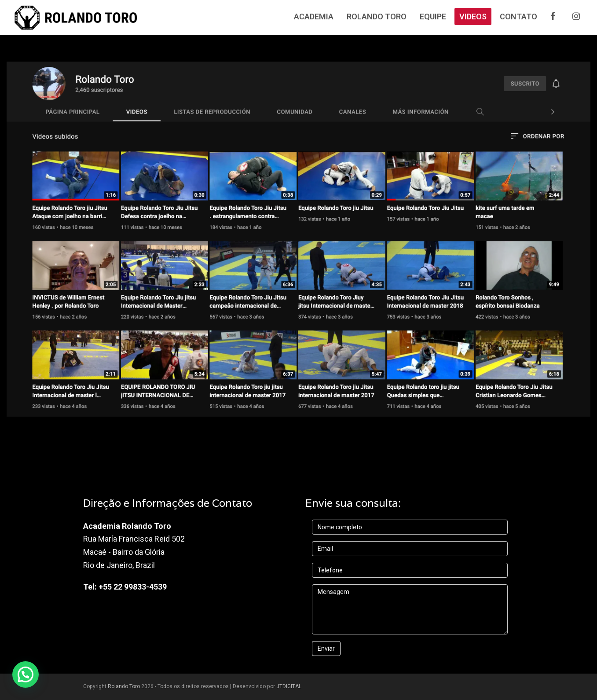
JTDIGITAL (289, 686)
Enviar (326, 649)
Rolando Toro (124, 686)
